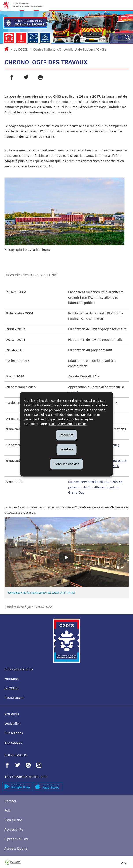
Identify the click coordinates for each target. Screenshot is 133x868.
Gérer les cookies (67, 464)
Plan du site (13, 820)
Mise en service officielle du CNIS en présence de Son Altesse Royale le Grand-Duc (95, 487)
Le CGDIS (21, 50)
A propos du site (17, 839)
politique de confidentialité (67, 424)
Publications (14, 733)
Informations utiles (19, 669)
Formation (12, 679)
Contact (10, 801)
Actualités (12, 714)
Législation (13, 724)
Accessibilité (14, 830)
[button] (116, 38)
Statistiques (13, 743)
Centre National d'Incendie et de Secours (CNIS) (70, 50)
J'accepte (67, 435)
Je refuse (66, 449)
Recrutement (14, 698)
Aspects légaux (16, 849)
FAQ (7, 811)
